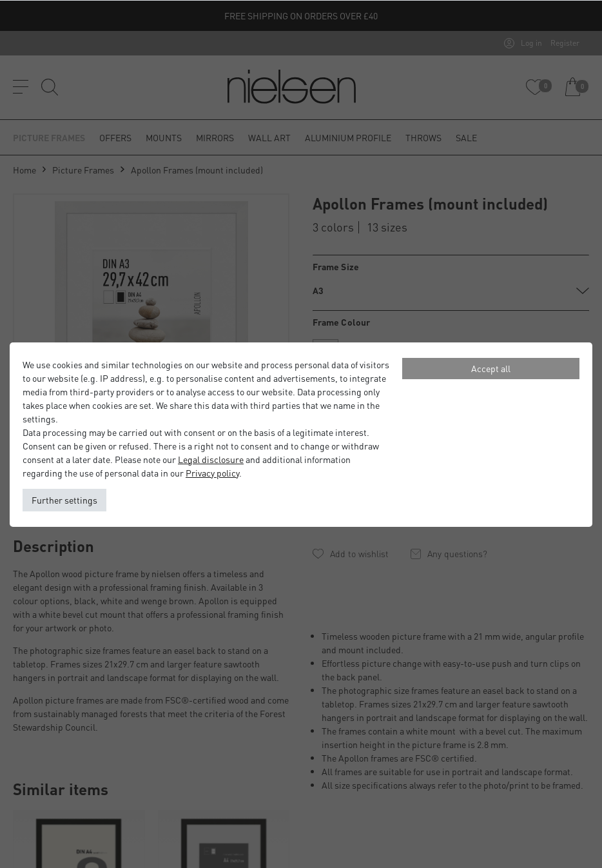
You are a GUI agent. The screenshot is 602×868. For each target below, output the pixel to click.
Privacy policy (212, 473)
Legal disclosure (211, 459)
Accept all (491, 368)
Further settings (64, 500)
